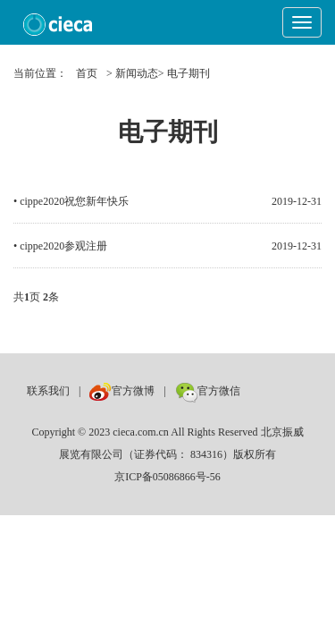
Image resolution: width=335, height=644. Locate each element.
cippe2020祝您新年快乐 (74, 201)
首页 (87, 73)
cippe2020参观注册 (63, 246)
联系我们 (48, 391)
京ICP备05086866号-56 (167, 477)
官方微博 (122, 391)
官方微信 (208, 391)
